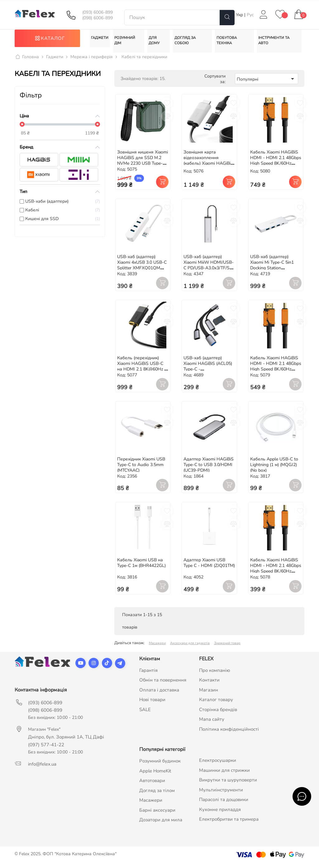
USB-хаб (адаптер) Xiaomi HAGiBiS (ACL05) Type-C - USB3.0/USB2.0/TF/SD (208, 370)
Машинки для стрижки (224, 774)
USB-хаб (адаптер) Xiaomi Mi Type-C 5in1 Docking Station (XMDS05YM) (272, 269)
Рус (250, 15)
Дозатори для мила (161, 824)
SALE (145, 713)
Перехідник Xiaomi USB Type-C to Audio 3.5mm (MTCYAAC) (141, 468)
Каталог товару (216, 704)
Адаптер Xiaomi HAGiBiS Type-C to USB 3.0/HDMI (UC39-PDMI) (209, 468)
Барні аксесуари (157, 814)
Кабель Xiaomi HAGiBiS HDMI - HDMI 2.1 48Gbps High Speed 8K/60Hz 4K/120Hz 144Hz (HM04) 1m (276, 575)
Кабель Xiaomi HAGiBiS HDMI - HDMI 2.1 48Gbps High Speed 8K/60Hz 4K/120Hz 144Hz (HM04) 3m (276, 167)
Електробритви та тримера (229, 823)
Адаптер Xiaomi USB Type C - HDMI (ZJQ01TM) (209, 566)
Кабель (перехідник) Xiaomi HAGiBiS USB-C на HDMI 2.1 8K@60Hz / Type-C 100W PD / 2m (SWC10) (141, 373)
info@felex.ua (42, 768)
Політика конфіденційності (229, 733)
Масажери (157, 647)
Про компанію (215, 674)
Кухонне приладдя (220, 813)
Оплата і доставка (159, 694)
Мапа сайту (212, 723)
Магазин (209, 694)
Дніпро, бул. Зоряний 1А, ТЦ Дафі (66, 741)
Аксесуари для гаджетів (190, 647)
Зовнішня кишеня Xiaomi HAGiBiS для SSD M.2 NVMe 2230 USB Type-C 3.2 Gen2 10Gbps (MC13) (143, 165)
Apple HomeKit (155, 775)
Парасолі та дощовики (224, 804)
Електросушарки (218, 764)
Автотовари (152, 785)
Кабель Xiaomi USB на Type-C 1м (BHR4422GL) (141, 566)
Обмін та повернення (163, 684)
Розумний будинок (160, 765)
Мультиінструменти (221, 794)
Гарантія (148, 674)
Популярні (267, 83)
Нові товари (152, 704)
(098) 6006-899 (98, 18)
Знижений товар (227, 647)
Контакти (209, 684)
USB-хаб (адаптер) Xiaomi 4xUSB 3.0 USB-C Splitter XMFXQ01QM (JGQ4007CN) (142, 269)
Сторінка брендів (218, 713)
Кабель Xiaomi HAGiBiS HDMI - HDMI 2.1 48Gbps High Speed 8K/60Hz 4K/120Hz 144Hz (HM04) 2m (276, 373)
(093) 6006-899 (98, 12)
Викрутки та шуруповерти (228, 784)
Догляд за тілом (157, 794)
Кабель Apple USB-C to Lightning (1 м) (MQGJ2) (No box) (274, 468)
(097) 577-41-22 (46, 748)
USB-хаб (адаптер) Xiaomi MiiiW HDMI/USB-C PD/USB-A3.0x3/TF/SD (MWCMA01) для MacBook (209, 272)
